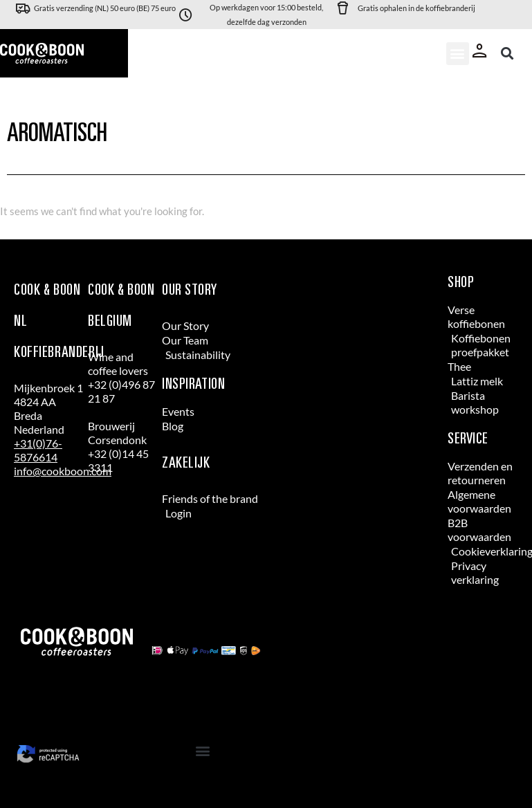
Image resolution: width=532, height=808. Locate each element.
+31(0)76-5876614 (38, 450)
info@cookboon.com (63, 471)
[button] (458, 54)
